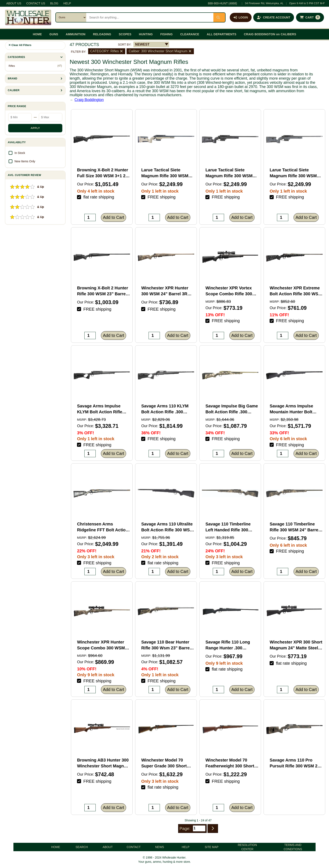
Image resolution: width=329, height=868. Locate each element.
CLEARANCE (190, 34)
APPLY (35, 128)
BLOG (54, 3)
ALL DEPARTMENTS (221, 34)
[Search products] (150, 17)
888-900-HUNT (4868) (223, 3)
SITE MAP (212, 847)
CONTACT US (36, 3)
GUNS (54, 34)
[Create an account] (274, 17)
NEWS (160, 847)
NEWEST (142, 44)
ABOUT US (14, 3)
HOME (37, 34)
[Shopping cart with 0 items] (310, 17)
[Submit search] (219, 17)
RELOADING (102, 34)
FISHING (166, 34)
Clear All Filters (20, 45)
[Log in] (241, 17)
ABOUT (108, 847)
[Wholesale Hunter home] (28, 17)
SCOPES (125, 34)
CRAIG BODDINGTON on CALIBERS (270, 34)
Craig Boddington (89, 100)
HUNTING (146, 34)
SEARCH (82, 847)
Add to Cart (113, 217)
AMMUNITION (76, 34)
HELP (67, 3)
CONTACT (134, 847)
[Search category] (71, 17)
